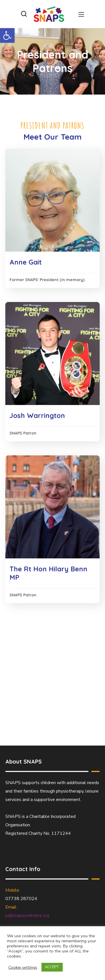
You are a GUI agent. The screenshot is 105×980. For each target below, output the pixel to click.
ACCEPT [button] (52, 967)
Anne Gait (26, 262)
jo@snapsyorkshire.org (27, 916)
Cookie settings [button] (23, 967)
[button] (7, 35)
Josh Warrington (37, 415)
